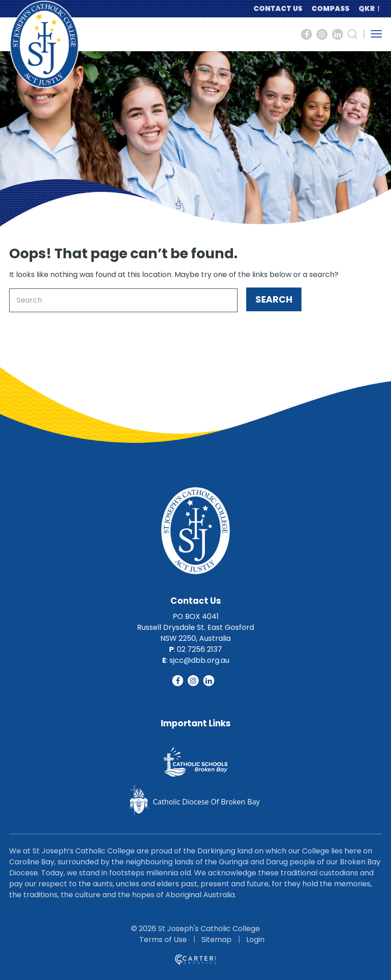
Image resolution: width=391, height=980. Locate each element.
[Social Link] (306, 34)
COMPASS (330, 8)
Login (255, 940)
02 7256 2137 (199, 649)
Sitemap (217, 940)
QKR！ (370, 8)
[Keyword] (123, 300)
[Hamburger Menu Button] (376, 34)
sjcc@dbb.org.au (199, 660)
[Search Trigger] (353, 34)
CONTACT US (278, 8)
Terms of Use (163, 940)
